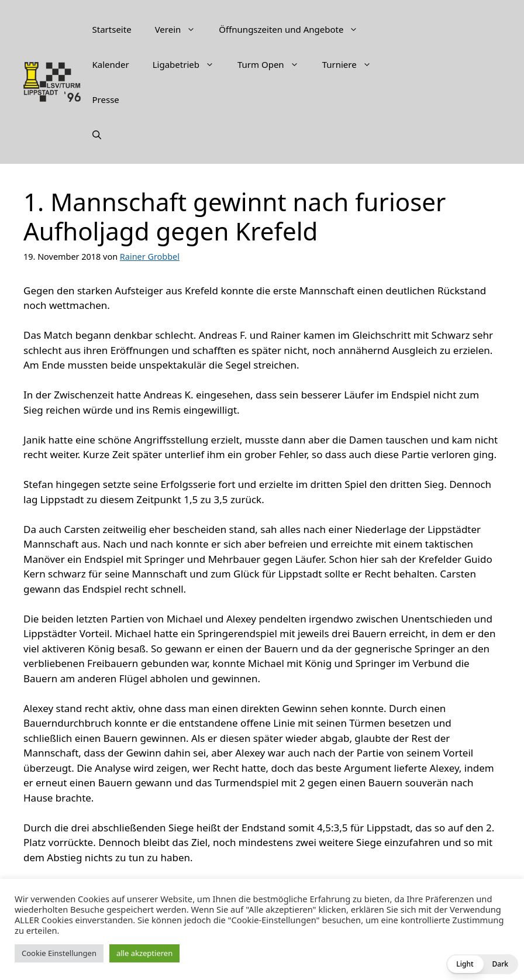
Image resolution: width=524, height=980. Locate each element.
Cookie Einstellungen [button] (59, 953)
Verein (181, 29)
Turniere (353, 64)
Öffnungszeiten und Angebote (294, 29)
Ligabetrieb (189, 64)
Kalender (111, 64)
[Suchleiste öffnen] (97, 135)
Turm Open (274, 64)
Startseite (112, 29)
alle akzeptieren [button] (144, 953)
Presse (106, 99)
